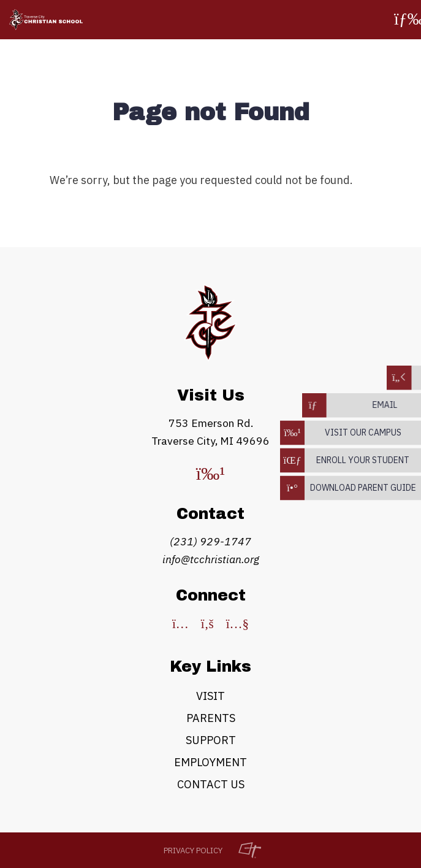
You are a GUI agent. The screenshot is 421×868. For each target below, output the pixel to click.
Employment (210, 762)
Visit (210, 696)
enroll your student (363, 460)
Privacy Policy (193, 851)
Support (211, 740)
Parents (211, 718)
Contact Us (211, 784)
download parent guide (363, 488)
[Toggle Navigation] (406, 20)
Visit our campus (363, 432)
